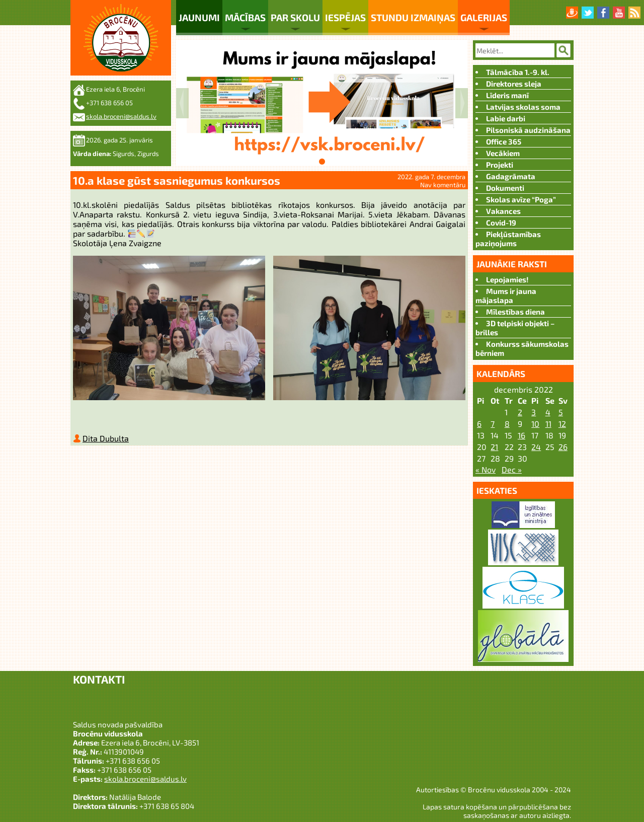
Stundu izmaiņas (413, 17)
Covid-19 (501, 222)
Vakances (503, 211)
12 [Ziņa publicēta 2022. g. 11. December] (562, 424)
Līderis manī (507, 95)
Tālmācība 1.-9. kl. (518, 72)
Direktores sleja (514, 84)
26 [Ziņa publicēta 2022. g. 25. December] (563, 447)
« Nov (486, 469)
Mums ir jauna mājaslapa (506, 295)
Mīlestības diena (515, 312)
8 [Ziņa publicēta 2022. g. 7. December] (507, 424)
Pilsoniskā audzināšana (528, 130)
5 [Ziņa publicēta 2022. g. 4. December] (561, 412)
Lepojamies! (507, 279)
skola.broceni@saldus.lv (121, 116)
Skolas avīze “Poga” (521, 199)
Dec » (512, 469)
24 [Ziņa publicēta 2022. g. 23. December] (536, 447)
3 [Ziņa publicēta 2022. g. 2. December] (534, 412)
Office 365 (504, 141)
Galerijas (484, 17)
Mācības (245, 17)
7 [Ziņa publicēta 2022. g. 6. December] (493, 424)
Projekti (500, 165)
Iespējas (345, 17)
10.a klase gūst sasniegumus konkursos (177, 180)
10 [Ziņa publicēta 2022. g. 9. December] (535, 424)
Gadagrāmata (511, 176)
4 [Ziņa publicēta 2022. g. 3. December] (548, 412)
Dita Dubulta (106, 440)
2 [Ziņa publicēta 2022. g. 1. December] (520, 412)
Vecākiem (503, 153)
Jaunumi (199, 17)
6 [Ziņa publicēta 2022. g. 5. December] (479, 424)
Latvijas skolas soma (523, 107)
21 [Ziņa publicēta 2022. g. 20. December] (494, 447)
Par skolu (295, 17)
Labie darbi (506, 118)
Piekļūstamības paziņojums (508, 239)
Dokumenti (505, 188)
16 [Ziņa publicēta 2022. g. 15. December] (521, 435)
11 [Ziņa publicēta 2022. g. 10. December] (548, 424)
